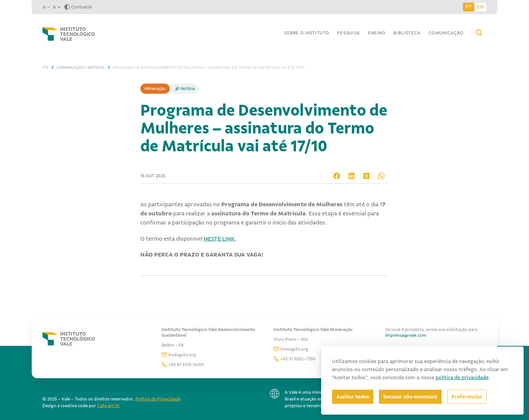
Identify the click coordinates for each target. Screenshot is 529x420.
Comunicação (446, 33)
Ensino (377, 33)
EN (480, 7)
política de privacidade (462, 378)
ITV (45, 67)
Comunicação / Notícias (80, 67)
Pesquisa (349, 33)
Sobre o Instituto (307, 33)
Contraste (78, 7)
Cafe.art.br (108, 406)
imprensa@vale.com (406, 335)
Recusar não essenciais (410, 397)
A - (46, 7)
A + (57, 7)
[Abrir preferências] (467, 397)
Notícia (188, 88)
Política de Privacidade (158, 399)
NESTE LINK (219, 239)
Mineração (155, 88)
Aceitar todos (353, 397)
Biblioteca (407, 33)
